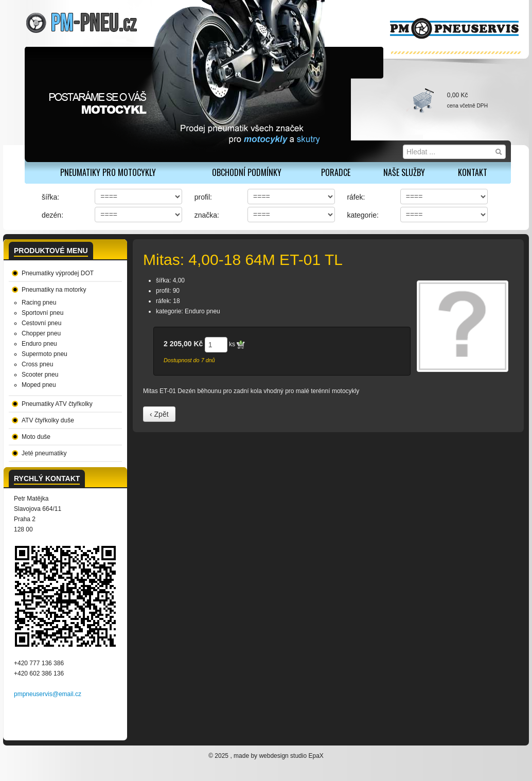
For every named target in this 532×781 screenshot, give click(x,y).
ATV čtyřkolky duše (48, 420)
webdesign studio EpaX (291, 756)
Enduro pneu (39, 344)
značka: (207, 215)
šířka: (50, 197)
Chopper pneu (41, 333)
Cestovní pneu (41, 323)
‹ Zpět (159, 414)
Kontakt (473, 172)
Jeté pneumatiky (44, 453)
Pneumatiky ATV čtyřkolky (57, 404)
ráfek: (356, 197)
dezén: (52, 215)
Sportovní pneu (42, 313)
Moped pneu (39, 385)
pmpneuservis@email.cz (48, 694)
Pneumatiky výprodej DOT (58, 273)
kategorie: (362, 215)
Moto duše (36, 437)
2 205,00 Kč (183, 344)
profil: (203, 197)
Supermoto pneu (45, 354)
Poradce (336, 172)
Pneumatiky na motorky (54, 290)
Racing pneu (39, 303)
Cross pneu (37, 364)
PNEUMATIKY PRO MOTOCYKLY (108, 172)
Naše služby (404, 172)
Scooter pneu (40, 375)
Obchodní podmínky (247, 172)
